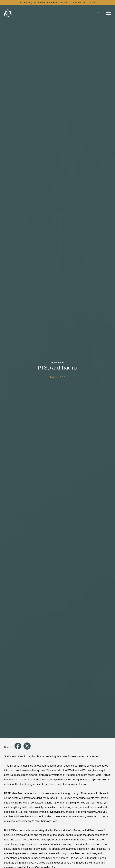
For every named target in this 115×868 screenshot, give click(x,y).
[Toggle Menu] (109, 13)
